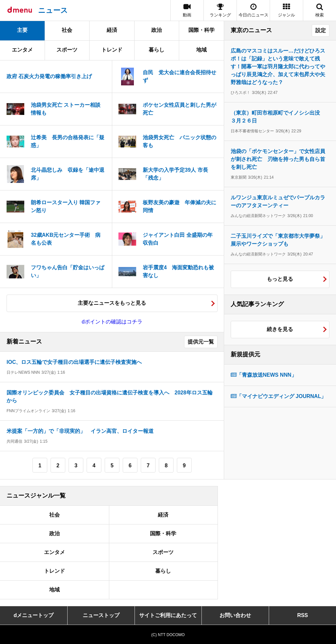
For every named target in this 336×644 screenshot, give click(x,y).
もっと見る (280, 279)
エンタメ (22, 50)
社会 (67, 30)
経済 (112, 30)
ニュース (53, 10)
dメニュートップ (34, 615)
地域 (201, 50)
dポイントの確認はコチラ (112, 322)
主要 (22, 30)
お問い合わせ (235, 615)
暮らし (157, 50)
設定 (321, 30)
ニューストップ (101, 615)
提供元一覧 (201, 342)
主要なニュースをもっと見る (112, 303)
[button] (286, 10)
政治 (157, 30)
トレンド (112, 50)
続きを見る (280, 329)
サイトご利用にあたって (168, 615)
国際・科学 (201, 30)
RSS (303, 615)
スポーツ (67, 50)
